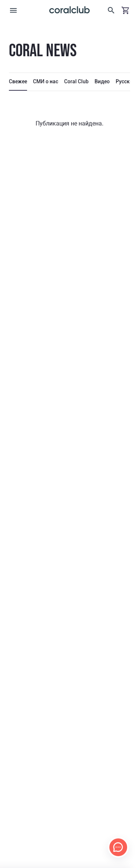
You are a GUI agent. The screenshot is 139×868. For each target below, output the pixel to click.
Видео (102, 81)
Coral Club (76, 81)
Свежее (18, 81)
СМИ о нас (46, 81)
